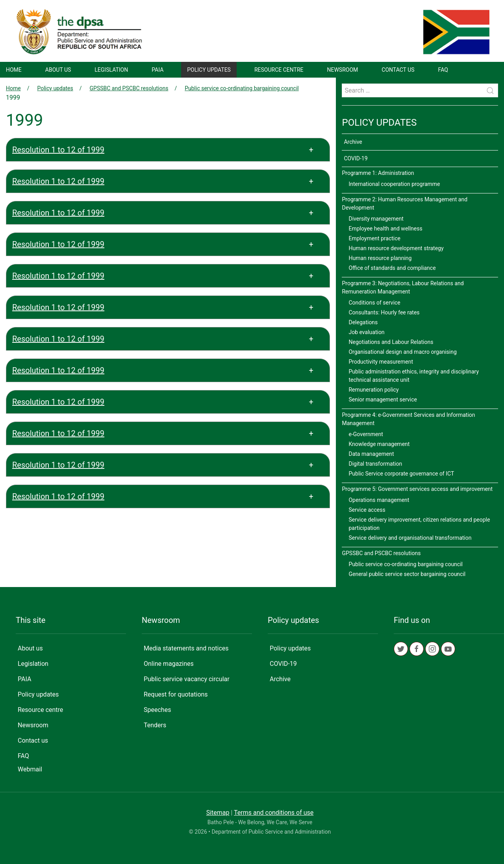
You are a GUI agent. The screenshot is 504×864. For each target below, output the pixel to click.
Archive (353, 142)
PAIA (157, 70)
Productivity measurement (381, 362)
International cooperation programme (394, 184)
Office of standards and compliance (392, 268)
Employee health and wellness (385, 229)
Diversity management (376, 219)
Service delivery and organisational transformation (410, 538)
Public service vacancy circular (187, 679)
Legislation (111, 70)
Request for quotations (176, 694)
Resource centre (279, 70)
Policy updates (209, 70)
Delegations (363, 322)
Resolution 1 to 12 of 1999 (58, 150)
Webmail (30, 769)
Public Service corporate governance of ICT (401, 474)
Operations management (379, 500)
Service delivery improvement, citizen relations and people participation (419, 524)
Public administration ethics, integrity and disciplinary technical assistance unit (414, 376)
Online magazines (169, 664)
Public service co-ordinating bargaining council (242, 88)
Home (14, 70)
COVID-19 (356, 158)
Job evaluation (366, 332)
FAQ (443, 70)
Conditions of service (374, 303)
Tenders (155, 725)
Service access (367, 510)
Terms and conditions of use (274, 813)
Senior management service (383, 399)
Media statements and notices (186, 648)
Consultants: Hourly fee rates (384, 312)
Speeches (157, 710)
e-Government (366, 434)
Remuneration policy (373, 390)
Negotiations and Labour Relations (391, 342)
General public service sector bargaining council (407, 574)
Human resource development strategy (396, 248)
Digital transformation (375, 464)
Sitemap (218, 813)
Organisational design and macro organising (402, 352)
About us (58, 70)
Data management (371, 454)
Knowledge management (379, 444)
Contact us (398, 70)
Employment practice (374, 238)
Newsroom (343, 70)
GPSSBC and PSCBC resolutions (129, 88)
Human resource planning (380, 258)
